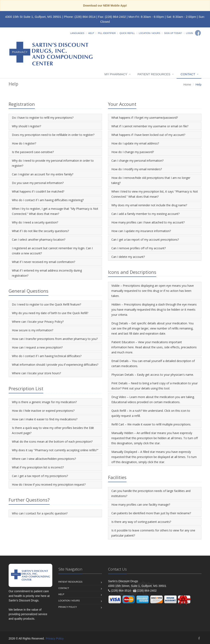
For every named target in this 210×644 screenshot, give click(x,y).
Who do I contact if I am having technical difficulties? (47, 356)
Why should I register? (26, 126)
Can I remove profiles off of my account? (139, 248)
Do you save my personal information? (38, 183)
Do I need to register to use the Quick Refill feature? (46, 304)
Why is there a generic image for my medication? (44, 402)
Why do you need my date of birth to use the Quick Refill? (50, 313)
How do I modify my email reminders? (137, 169)
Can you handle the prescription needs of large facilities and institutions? (151, 493)
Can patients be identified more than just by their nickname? (151, 513)
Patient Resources (154, 74)
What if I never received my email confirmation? (43, 262)
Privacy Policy (68, 607)
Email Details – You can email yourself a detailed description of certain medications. (153, 363)
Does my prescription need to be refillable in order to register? (53, 135)
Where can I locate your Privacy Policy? (38, 322)
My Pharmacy (116, 74)
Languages (77, 33)
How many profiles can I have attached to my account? (148, 222)
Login (189, 33)
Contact (188, 74)
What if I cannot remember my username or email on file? (150, 126)
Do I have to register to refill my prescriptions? (43, 118)
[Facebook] (198, 33)
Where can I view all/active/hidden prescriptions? (44, 459)
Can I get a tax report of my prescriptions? (40, 476)
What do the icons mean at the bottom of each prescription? (52, 442)
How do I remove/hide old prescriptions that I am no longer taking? (151, 180)
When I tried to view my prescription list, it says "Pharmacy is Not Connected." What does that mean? (155, 194)
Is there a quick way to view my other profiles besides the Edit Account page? (53, 430)
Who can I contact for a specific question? (40, 513)
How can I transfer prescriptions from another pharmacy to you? (55, 339)
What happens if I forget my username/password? (145, 118)
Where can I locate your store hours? (36, 373)
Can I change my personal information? (137, 161)
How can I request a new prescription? (37, 347)
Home (187, 85)
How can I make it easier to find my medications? (45, 419)
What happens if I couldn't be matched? (38, 191)
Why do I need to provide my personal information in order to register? (53, 163)
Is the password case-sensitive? (33, 152)
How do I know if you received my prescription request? (49, 484)
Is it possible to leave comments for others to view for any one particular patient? (153, 533)
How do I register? (24, 143)
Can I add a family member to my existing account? (145, 214)
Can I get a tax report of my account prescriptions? (145, 240)
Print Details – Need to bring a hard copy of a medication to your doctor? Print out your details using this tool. (155, 386)
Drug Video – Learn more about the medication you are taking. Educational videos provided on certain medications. (153, 399)
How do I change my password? (133, 152)
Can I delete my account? (128, 257)
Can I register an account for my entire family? (43, 174)
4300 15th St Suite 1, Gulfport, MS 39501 (33, 17)
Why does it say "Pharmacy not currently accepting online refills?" (55, 450)
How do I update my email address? (135, 143)
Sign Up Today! (173, 33)
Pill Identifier (107, 33)
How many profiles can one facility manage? (141, 505)
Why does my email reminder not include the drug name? (149, 205)
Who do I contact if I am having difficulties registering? (48, 200)
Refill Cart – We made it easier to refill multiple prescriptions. (151, 424)
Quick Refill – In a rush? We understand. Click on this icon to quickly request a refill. (151, 413)
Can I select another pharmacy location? (39, 240)
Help (91, 33)
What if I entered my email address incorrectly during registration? (47, 273)
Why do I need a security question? (35, 222)
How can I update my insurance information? (141, 231)
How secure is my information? (33, 330)
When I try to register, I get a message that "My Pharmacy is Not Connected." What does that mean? (55, 211)
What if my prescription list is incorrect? (38, 467)
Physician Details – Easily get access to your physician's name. (153, 375)
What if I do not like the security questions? (40, 231)
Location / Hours (150, 33)
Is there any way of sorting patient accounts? (141, 522)
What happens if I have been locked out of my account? (148, 135)
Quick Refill (127, 33)
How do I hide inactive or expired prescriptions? (43, 411)
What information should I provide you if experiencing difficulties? (55, 365)
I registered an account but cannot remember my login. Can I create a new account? (52, 251)
